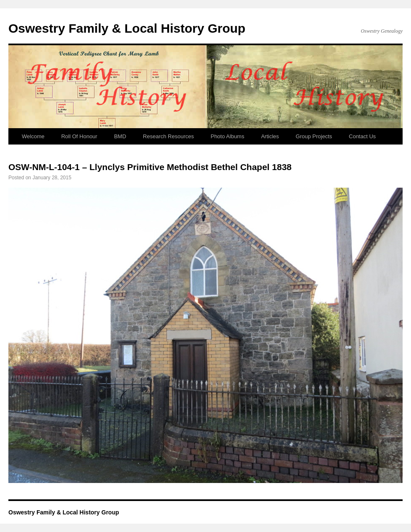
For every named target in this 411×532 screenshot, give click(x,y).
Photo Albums (227, 136)
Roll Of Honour (79, 136)
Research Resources (168, 136)
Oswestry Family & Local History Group (127, 28)
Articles (270, 136)
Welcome (33, 136)
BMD (120, 136)
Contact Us (362, 136)
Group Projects (314, 136)
